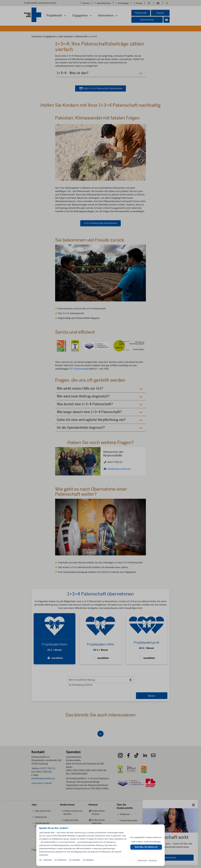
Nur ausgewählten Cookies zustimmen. (146, 837)
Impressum (153, 860)
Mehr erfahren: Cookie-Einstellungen (146, 842)
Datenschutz (142, 860)
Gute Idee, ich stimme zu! (146, 847)
